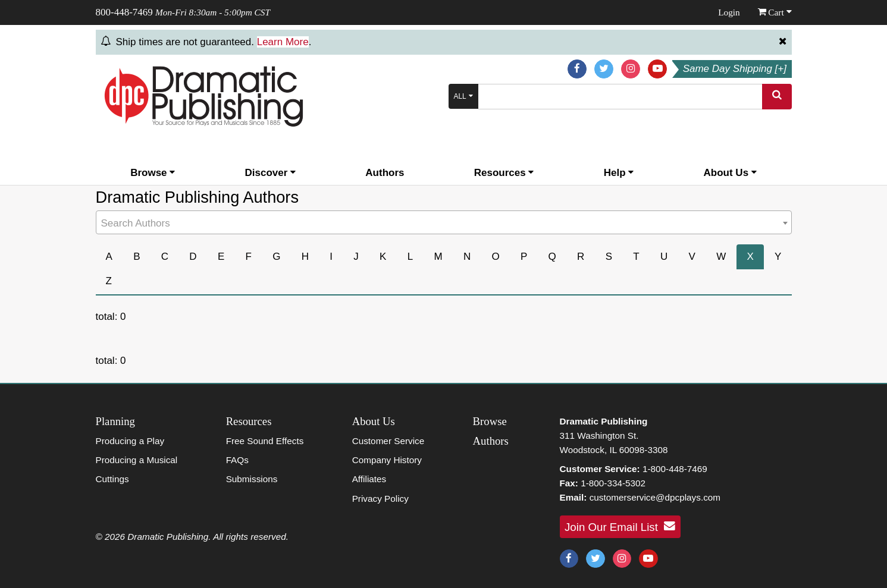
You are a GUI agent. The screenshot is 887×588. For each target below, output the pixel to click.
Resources (504, 173)
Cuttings (112, 479)
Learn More (283, 42)
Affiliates (369, 479)
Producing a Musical (137, 460)
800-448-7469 (124, 12)
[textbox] (444, 224)
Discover (271, 173)
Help (619, 173)
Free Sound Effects (265, 441)
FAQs (237, 460)
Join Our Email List (620, 526)
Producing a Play (130, 441)
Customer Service (388, 441)
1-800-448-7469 (675, 469)
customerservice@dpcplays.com (655, 497)
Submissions (252, 479)
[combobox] (444, 223)
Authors (385, 173)
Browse (153, 173)
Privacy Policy (380, 499)
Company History (387, 460)
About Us (730, 173)
